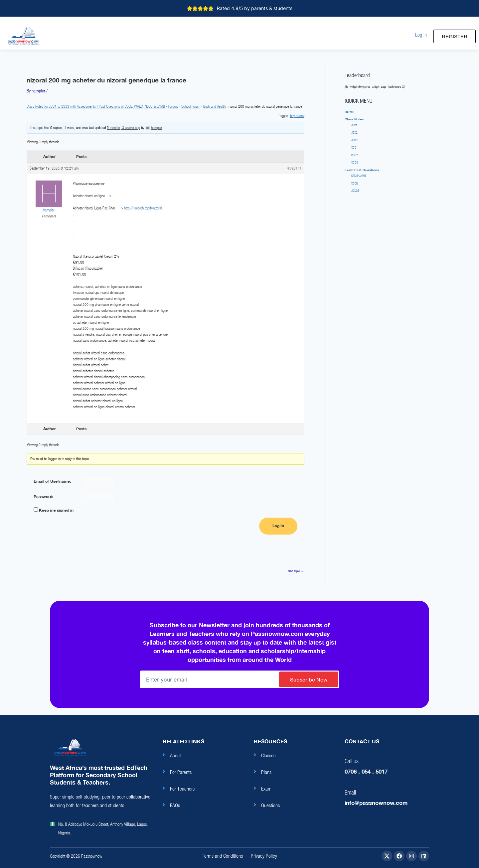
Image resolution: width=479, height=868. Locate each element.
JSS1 (354, 125)
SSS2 (355, 155)
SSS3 (355, 162)
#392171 (294, 168)
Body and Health (214, 106)
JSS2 (354, 132)
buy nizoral (297, 116)
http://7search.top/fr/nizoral (143, 208)
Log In (278, 526)
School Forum (191, 106)
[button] (421, 35)
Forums (173, 106)
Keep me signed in (56, 510)
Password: (43, 496)
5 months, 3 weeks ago (123, 127)
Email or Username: (52, 481)
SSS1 (355, 147)
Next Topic (296, 571)
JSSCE (355, 191)
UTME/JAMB (359, 176)
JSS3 (354, 140)
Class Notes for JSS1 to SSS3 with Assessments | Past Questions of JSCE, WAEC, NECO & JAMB (96, 106)
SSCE (354, 183)
